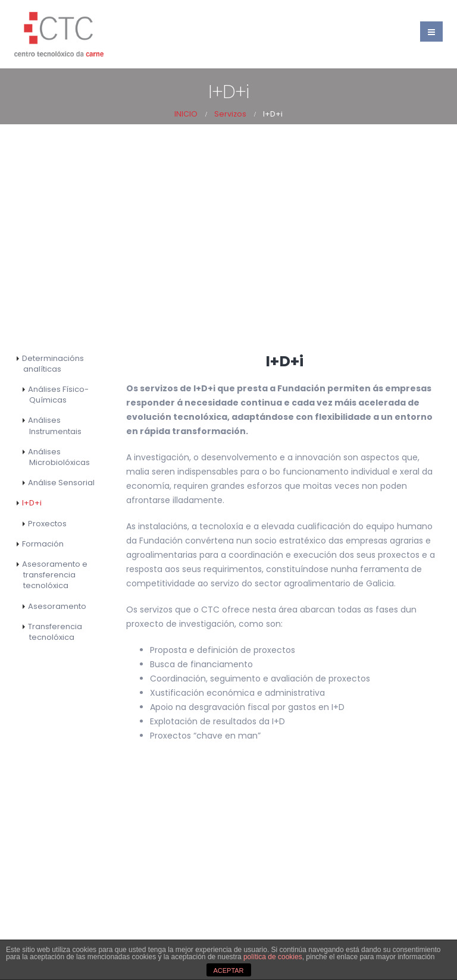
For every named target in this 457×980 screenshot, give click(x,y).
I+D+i (32, 503)
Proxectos (47, 524)
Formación (43, 544)
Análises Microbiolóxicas (59, 457)
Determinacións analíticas (53, 364)
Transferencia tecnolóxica (55, 632)
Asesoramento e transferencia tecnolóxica (55, 575)
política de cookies (273, 957)
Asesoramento (57, 606)
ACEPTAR (228, 970)
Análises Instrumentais (55, 425)
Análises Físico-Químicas (58, 395)
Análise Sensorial (61, 483)
